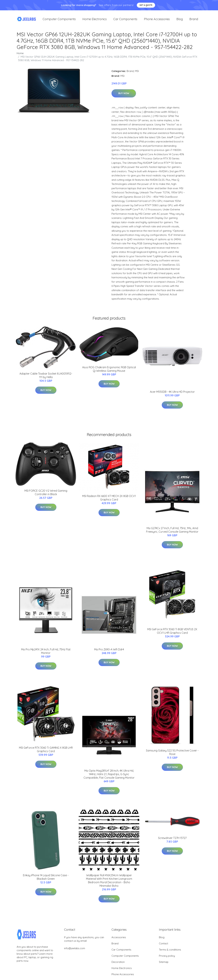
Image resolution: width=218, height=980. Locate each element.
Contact (163, 945)
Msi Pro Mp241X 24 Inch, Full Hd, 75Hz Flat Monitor (46, 653)
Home (20, 55)
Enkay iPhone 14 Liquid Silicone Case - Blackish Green (46, 879)
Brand (194, 20)
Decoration (118, 964)
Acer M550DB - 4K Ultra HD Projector (172, 394)
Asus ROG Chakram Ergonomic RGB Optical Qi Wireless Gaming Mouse (109, 371)
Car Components (125, 20)
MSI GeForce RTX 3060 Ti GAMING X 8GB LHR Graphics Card (46, 751)
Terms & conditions (170, 951)
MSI (137, 73)
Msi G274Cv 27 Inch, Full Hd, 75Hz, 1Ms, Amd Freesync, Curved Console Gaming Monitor (172, 532)
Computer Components (59, 20)
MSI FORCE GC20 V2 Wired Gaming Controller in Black (46, 494)
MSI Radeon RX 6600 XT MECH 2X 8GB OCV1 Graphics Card (109, 499)
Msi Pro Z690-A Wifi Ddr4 (109, 651)
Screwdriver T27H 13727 (172, 840)
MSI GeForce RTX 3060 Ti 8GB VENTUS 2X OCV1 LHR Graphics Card (172, 633)
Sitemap (164, 964)
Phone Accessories (157, 20)
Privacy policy (167, 957)
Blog (180, 20)
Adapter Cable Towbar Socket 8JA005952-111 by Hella (46, 377)
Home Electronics (95, 20)
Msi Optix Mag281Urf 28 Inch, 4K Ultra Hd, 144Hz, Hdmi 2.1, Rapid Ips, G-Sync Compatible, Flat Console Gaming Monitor (109, 776)
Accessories (119, 939)
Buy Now (124, 95)
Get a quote (146, 5)
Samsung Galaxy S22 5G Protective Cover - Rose (172, 754)
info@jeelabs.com (75, 950)
